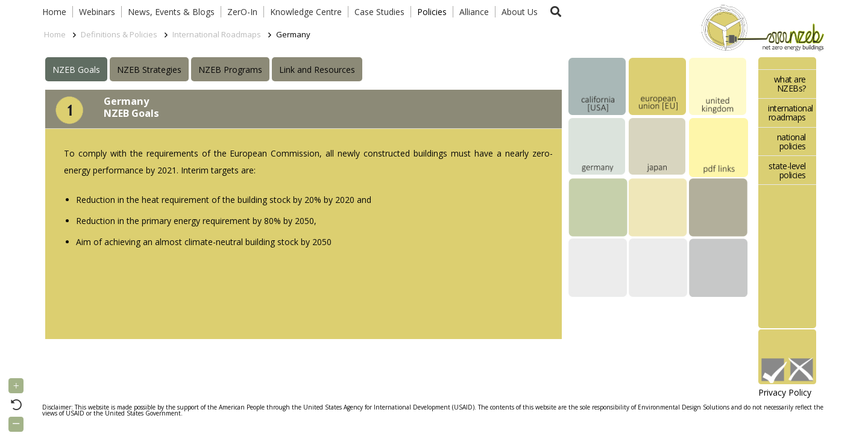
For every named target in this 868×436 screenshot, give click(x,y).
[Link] (760, 27)
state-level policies (787, 170)
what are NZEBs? (790, 84)
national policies (791, 142)
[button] (556, 12)
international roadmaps (791, 113)
